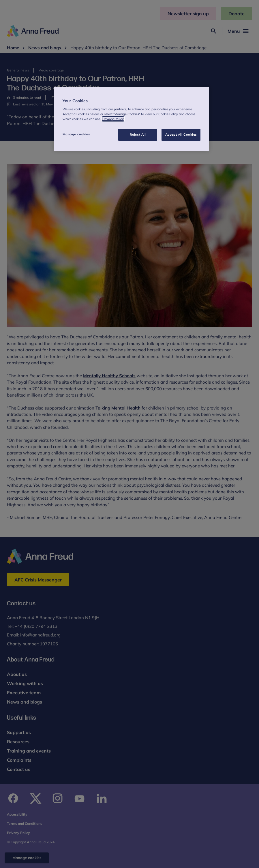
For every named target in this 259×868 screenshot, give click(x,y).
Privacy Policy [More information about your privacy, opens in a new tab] (113, 119)
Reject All (138, 134)
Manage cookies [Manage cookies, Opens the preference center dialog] (76, 134)
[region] (132, 119)
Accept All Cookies (181, 134)
